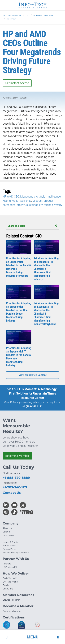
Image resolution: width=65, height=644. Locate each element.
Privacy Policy (10, 549)
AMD (10, 197)
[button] (32, 637)
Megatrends (28, 197)
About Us (7, 528)
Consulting (8, 589)
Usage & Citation (11, 542)
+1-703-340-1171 (15, 487)
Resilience (25, 201)
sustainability (34, 205)
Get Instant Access (17, 83)
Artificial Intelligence (48, 197)
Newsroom (8, 535)
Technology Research (12, 15)
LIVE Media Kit (10, 567)
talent (47, 205)
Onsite (6, 585)
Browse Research (11, 600)
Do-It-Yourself (10, 578)
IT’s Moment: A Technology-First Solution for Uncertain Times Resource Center (33, 393)
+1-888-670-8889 (16, 478)
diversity (57, 205)
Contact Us (12, 493)
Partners (7, 564)
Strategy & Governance (43, 15)
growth (21, 205)
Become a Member (17, 456)
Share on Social (32, 226)
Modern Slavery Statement (16, 553)
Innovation (11, 19)
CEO (17, 197)
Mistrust (37, 201)
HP (4, 197)
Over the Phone (10, 582)
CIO (27, 15)
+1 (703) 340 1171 (32, 406)
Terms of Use (9, 546)
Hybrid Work (10, 201)
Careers (7, 532)
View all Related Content (32, 375)
